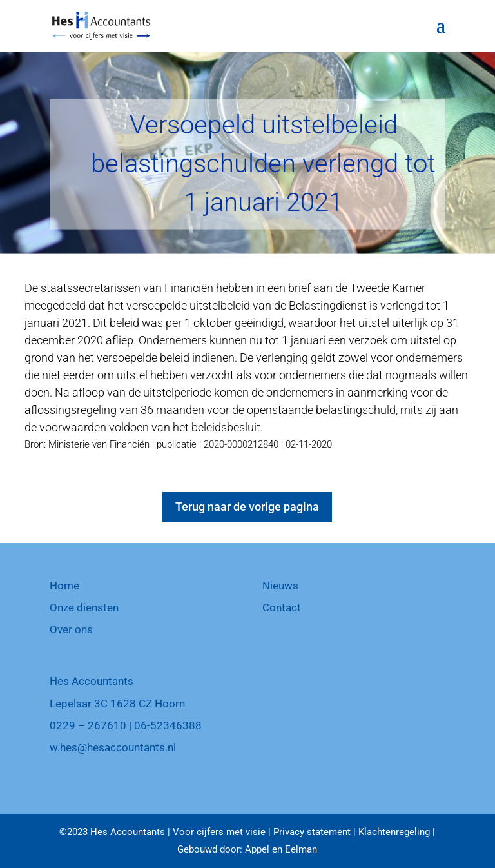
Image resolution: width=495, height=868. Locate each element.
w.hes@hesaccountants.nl (113, 747)
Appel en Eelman (281, 849)
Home (64, 586)
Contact (282, 607)
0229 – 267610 (88, 725)
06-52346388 (168, 725)
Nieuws (280, 586)
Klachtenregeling (394, 832)
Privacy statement (312, 832)
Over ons (71, 629)
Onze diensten (84, 607)
